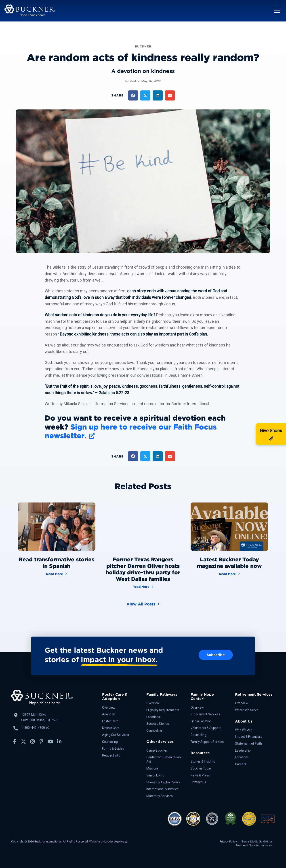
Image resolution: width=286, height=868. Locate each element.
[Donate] (271, 434)
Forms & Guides (113, 748)
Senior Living (155, 775)
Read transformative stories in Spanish (57, 563)
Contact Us (198, 782)
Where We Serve (247, 710)
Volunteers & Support (206, 728)
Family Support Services (208, 742)
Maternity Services (160, 796)
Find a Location (201, 721)
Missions (152, 768)
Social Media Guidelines (257, 841)
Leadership (243, 750)
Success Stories (158, 724)
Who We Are (244, 730)
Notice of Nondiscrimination (254, 845)
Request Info (111, 755)
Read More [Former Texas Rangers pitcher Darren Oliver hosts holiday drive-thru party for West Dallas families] (143, 586)
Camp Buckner (157, 750)
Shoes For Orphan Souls (163, 782)
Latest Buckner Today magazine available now (229, 563)
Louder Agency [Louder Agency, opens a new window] (116, 841)
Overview (109, 708)
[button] (277, 11)
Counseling (110, 742)
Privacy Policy (228, 841)
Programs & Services (205, 714)
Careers (241, 764)
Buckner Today (201, 768)
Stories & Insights (203, 761)
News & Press (200, 775)
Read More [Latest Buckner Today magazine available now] (229, 574)
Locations (153, 717)
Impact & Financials (249, 737)
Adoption (109, 714)
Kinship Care (111, 728)
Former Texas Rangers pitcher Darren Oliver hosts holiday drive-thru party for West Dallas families (143, 569)
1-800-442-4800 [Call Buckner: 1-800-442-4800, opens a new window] (35, 728)
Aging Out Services (116, 735)
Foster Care (110, 721)
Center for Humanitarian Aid (164, 759)
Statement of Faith (248, 744)
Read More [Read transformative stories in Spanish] (57, 574)
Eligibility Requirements (163, 710)
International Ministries (162, 789)
